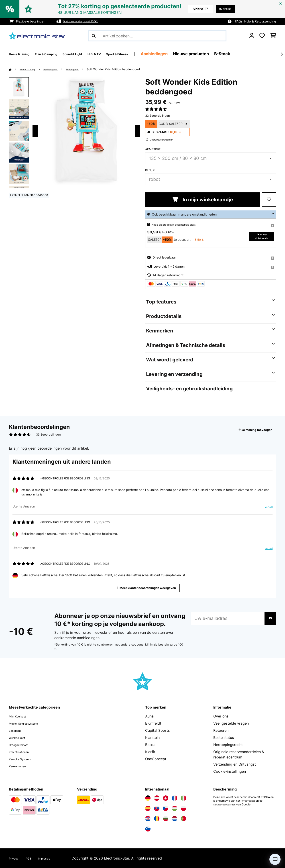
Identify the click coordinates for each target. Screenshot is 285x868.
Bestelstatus (224, 738)
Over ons (221, 716)
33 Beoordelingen (158, 116)
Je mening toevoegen (249, 430)
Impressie (51, 858)
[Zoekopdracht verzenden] (94, 36)
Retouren (221, 730)
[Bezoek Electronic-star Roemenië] (157, 819)
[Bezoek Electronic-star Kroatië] (148, 819)
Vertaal (266, 509)
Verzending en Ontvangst (235, 764)
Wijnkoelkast (20, 738)
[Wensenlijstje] (262, 36)
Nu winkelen (222, 9)
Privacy (15, 858)
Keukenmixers (20, 766)
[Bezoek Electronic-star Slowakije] (157, 808)
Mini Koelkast (20, 716)
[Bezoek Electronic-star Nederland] (175, 819)
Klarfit (150, 752)
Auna (149, 716)
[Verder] (282, 54)
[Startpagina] (15, 69)
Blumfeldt (153, 723)
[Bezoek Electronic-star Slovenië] (148, 829)
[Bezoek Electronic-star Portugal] (183, 819)
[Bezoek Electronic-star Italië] (183, 798)
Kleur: (150, 170)
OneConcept (156, 759)
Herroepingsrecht (228, 745)
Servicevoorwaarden (226, 804)
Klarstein (152, 738)
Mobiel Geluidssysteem (28, 723)
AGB (32, 858)
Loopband (17, 730)
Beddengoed (58, 69)
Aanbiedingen (188, 54)
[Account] (252, 36)
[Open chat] (275, 859)
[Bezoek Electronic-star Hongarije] (175, 808)
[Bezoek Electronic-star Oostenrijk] (157, 798)
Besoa (150, 745)
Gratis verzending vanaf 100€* (85, 21)
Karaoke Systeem (24, 759)
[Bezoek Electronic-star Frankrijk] (175, 798)
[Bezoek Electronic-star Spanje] (148, 808)
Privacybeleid (249, 801)
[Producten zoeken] (157, 36)
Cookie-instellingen (230, 771)
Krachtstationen (22, 752)
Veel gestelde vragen (231, 723)
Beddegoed (84, 69)
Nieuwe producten (225, 54)
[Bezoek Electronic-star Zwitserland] (166, 798)
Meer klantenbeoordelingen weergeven (148, 588)
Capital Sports (157, 730)
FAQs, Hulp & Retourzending (255, 21)
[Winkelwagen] (273, 36)
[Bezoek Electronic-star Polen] (183, 808)
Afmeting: (153, 149)
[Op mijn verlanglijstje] (269, 200)
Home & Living (31, 69)
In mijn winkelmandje (203, 200)
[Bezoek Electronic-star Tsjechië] (166, 808)
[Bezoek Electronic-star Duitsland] (148, 798)
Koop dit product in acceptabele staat (179, 224)
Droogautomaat (22, 745)
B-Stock (256, 54)
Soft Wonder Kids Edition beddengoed (127, 69)
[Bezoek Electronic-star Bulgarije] (166, 819)
